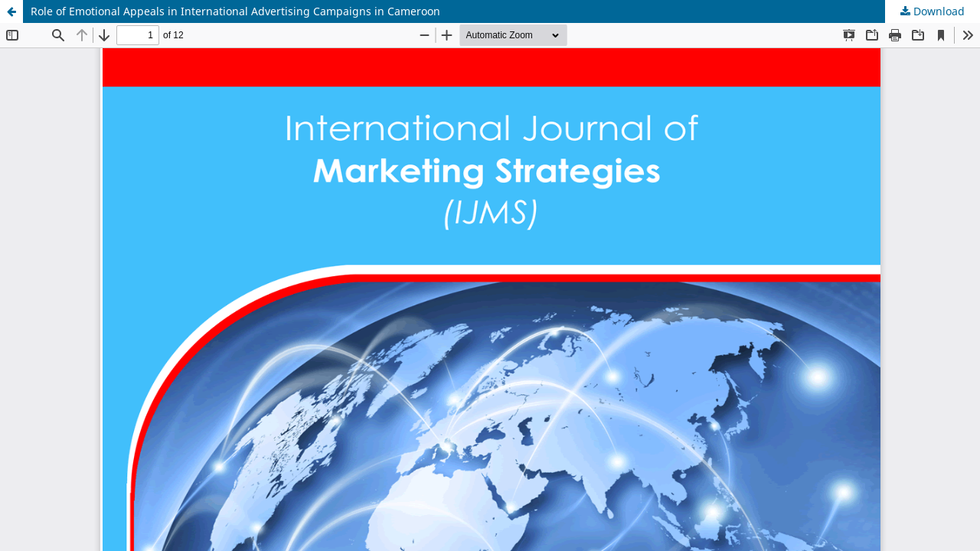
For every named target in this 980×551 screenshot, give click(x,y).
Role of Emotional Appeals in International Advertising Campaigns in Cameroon (235, 11)
